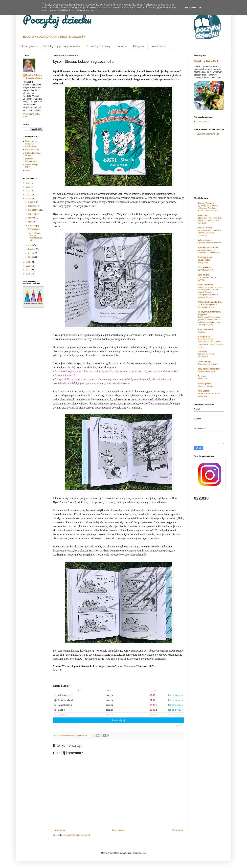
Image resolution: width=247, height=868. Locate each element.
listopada (32, 206)
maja (31, 245)
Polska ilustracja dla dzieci (210, 302)
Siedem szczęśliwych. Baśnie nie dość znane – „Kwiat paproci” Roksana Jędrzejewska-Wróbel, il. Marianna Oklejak (210, 292)
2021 (28, 195)
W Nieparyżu (204, 337)
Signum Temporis (206, 203)
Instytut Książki (32, 150)
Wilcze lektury (204, 267)
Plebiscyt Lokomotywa (31, 160)
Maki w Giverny (205, 228)
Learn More (190, 8)
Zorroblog (202, 352)
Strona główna (29, 46)
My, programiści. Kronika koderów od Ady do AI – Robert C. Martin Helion (208, 208)
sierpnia (32, 218)
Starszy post (177, 830)
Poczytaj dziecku (57, 19)
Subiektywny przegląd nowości (62, 46)
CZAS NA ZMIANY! (206, 270)
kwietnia (32, 249)
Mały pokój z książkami (209, 369)
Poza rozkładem (205, 329)
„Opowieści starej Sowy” (208, 364)
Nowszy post (60, 830)
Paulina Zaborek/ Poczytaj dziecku (34, 77)
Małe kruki (203, 215)
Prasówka (122, 46)
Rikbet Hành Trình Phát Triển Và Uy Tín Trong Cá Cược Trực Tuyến (210, 220)
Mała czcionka (204, 240)
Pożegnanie (203, 263)
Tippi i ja (201, 332)
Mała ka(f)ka (203, 275)
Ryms (28, 171)
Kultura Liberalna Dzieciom (33, 154)
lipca (31, 222)
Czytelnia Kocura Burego (208, 134)
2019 (28, 262)
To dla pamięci (205, 361)
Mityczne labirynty (205, 386)
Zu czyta (202, 376)
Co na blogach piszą (98, 46)
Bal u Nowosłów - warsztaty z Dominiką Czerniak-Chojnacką (210, 233)
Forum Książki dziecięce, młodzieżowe (32, 144)
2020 (28, 199)
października (34, 210)
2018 (28, 266)
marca (31, 253)
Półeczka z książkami (208, 248)
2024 (28, 183)
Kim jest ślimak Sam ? (207, 371)
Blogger (142, 853)
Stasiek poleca (205, 384)
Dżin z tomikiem (205, 285)
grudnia (32, 202)
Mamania (129, 666)
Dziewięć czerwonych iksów (209, 243)
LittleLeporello (203, 122)
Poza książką (158, 46)
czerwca (32, 226)
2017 (28, 270)
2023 (28, 187)
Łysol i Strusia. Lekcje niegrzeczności (35, 237)
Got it (203, 8)
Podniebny (202, 379)
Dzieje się (139, 46)
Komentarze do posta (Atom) (77, 835)
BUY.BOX (179, 725)
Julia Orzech (204, 391)
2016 (28, 274)
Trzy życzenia (34, 229)
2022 (28, 191)
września (32, 214)
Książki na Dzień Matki (207, 61)
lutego (31, 257)
